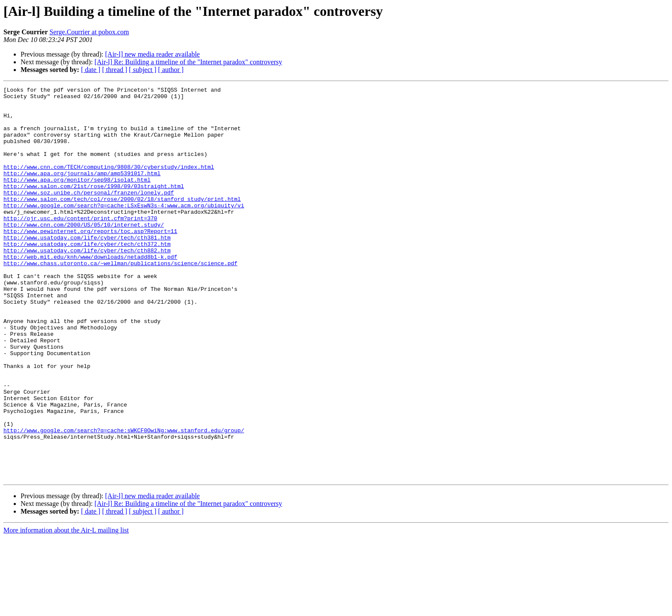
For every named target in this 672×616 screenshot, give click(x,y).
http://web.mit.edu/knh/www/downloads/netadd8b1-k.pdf (90, 291)
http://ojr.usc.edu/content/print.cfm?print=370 (80, 245)
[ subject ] (143, 70)
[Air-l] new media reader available (152, 54)
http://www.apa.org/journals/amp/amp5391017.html (82, 191)
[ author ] (171, 70)
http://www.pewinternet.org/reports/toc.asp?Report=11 (90, 260)
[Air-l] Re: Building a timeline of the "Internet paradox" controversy (188, 62)
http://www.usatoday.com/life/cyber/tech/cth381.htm (87, 268)
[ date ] (91, 70)
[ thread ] (115, 70)
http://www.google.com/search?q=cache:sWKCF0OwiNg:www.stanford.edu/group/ (124, 499)
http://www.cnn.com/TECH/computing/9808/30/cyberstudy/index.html (109, 183)
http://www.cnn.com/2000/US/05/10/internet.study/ (84, 253)
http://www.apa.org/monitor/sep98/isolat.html (77, 199)
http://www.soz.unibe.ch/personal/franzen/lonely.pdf (89, 214)
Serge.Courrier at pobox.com (89, 32)
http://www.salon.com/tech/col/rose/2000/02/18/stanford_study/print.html (122, 222)
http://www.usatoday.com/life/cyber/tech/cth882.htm (87, 284)
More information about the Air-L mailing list (66, 609)
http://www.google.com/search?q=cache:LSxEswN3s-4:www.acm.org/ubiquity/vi (124, 230)
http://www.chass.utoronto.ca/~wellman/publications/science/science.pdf (120, 299)
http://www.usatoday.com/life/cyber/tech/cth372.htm (87, 276)
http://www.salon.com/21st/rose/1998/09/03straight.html (94, 206)
